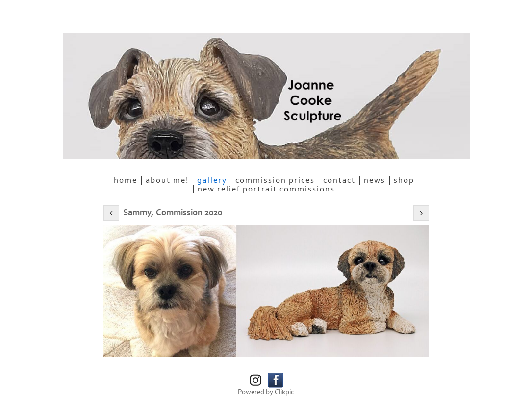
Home (126, 180)
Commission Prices (275, 180)
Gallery (212, 180)
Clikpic (284, 392)
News (375, 180)
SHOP (404, 180)
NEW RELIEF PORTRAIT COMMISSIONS (266, 189)
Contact (339, 180)
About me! (167, 180)
